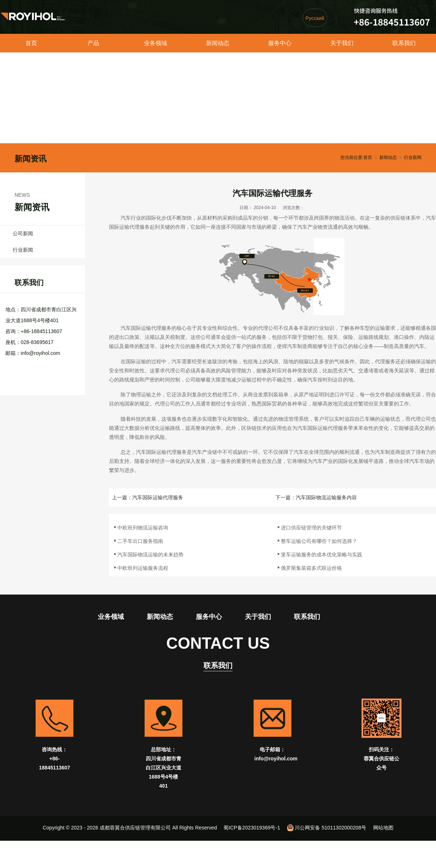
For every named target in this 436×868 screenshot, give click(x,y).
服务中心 (280, 43)
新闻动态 (218, 43)
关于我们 (342, 43)
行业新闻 (413, 157)
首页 (31, 43)
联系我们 (404, 43)
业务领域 (156, 43)
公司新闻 (23, 233)
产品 (93, 43)
